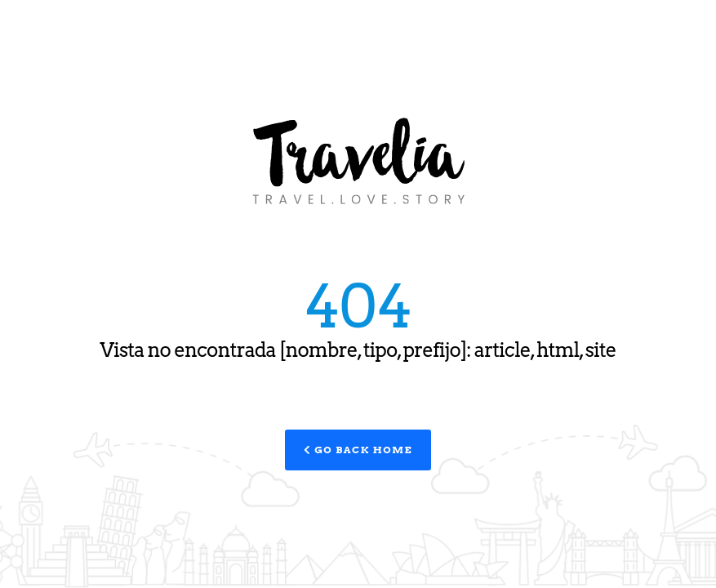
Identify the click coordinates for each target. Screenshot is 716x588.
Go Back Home (358, 450)
